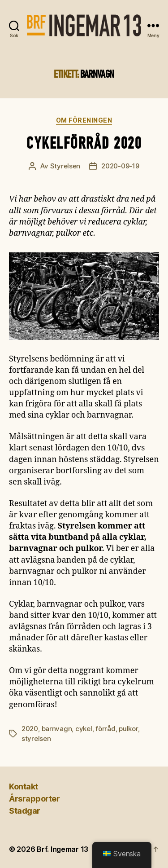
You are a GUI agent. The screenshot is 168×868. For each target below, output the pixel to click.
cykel (84, 729)
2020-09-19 (120, 166)
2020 (30, 729)
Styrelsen (65, 166)
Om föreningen (84, 120)
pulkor (128, 729)
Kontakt (24, 786)
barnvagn (57, 729)
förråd (105, 729)
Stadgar (25, 811)
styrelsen (36, 738)
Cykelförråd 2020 (84, 143)
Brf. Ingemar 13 (62, 849)
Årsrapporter (34, 799)
